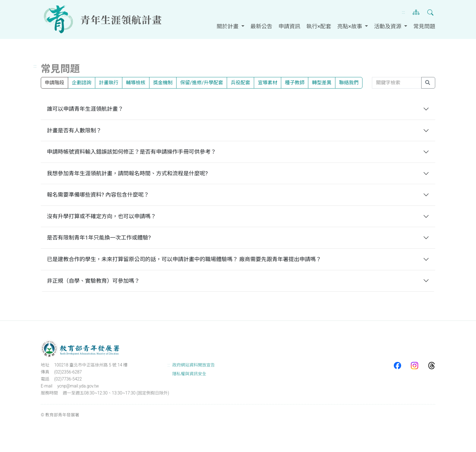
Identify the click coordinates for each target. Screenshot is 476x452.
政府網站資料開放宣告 (194, 365)
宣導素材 (268, 83)
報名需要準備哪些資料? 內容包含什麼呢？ (98, 195)
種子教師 (295, 83)
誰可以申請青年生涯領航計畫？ (85, 109)
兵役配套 (240, 83)
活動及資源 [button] (388, 26)
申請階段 (54, 83)
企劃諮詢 (82, 83)
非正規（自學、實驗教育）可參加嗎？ (93, 281)
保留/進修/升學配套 (202, 83)
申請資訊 (289, 26)
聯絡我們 (349, 83)
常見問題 (424, 26)
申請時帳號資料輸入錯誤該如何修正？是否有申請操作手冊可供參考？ (132, 152)
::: (403, 12)
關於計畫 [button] (228, 26)
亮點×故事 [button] (350, 26)
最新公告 (261, 26)
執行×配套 (319, 26)
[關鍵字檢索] (397, 83)
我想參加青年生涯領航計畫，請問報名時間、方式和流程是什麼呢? (128, 173)
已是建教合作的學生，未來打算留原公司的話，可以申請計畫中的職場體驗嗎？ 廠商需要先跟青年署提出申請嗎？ (184, 259)
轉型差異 (322, 83)
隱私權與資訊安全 (189, 374)
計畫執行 (109, 83)
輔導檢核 (136, 83)
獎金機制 (163, 83)
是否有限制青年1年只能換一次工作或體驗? (99, 238)
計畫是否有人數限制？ (74, 130)
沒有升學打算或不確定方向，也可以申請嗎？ (102, 216)
